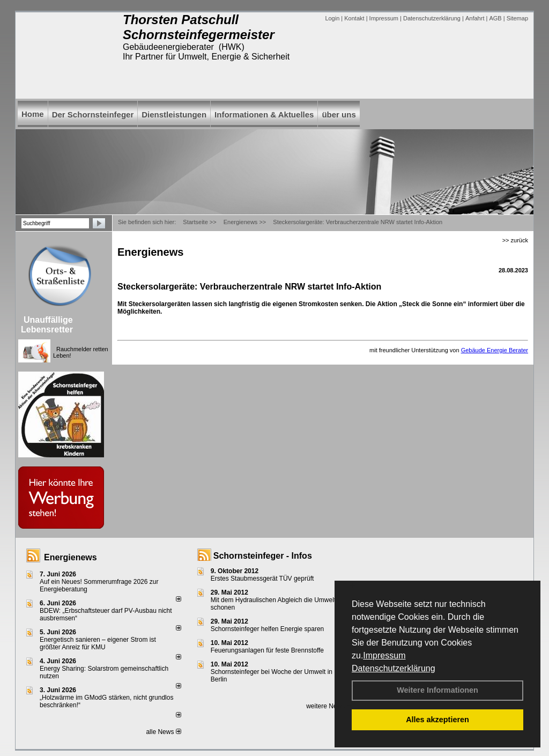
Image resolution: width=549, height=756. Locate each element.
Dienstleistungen (174, 114)
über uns (339, 114)
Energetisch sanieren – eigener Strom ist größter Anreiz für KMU (98, 643)
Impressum (384, 655)
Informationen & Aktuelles (264, 114)
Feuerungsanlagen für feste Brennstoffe (267, 650)
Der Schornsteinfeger (93, 114)
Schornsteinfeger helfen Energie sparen (267, 629)
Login (332, 18)
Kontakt (354, 18)
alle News (163, 732)
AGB (495, 18)
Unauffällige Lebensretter (47, 325)
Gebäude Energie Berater (495, 350)
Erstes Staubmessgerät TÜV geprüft (262, 579)
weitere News (329, 706)
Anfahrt (475, 18)
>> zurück (515, 240)
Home (33, 114)
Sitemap (517, 18)
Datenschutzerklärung (394, 668)
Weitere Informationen (437, 690)
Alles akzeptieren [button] (437, 720)
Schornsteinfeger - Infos (263, 556)
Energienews (71, 557)
